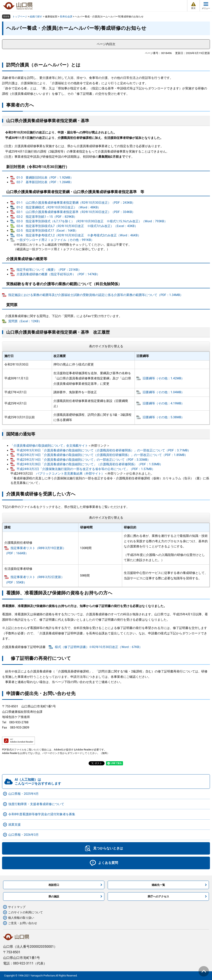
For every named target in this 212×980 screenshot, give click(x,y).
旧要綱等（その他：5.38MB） (164, 417)
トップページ (20, 17)
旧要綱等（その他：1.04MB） (164, 392)
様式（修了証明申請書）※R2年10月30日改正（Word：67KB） (99, 647)
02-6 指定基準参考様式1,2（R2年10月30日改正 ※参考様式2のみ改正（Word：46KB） (79, 235)
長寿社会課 (66, 17)
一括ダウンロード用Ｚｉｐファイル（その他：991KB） (55, 240)
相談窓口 (54, 885)
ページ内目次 (106, 44)
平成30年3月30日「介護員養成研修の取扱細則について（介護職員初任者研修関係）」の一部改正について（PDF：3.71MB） (104, 450)
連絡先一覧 (158, 885)
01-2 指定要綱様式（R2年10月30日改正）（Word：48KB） (59, 207)
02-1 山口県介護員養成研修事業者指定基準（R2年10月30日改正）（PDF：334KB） (76, 212)
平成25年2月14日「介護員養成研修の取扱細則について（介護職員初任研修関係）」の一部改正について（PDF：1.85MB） (102, 455)
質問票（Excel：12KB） (25, 321)
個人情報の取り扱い (21, 918)
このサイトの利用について (25, 912)
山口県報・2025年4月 (23, 794)
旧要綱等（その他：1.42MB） (164, 378)
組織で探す (36, 17)
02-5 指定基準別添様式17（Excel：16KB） (47, 231)
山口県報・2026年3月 (23, 835)
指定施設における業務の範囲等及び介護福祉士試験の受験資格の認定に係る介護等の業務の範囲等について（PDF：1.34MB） (96, 295)
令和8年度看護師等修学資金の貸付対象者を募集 (42, 814)
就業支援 (14, 825)
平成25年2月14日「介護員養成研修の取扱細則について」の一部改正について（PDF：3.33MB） (83, 460)
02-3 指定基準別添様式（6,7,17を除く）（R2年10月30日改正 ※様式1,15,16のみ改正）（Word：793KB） (92, 221)
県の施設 (54, 896)
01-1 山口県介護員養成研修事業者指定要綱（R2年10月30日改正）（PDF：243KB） (76, 203)
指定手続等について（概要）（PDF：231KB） (49, 270)
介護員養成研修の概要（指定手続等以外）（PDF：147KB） (58, 274)
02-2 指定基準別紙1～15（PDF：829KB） (47, 217)
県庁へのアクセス (158, 896)
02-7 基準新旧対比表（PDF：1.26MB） (45, 182)
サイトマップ (17, 907)
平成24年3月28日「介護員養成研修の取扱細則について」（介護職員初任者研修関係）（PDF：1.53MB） (90, 464)
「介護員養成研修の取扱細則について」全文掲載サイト (49, 446)
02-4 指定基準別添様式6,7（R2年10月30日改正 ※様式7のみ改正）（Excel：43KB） (77, 226)
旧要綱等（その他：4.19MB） (164, 403)
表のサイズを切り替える (106, 346)
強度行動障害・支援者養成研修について (36, 804)
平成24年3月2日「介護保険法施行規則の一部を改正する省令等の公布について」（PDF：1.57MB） (86, 469)
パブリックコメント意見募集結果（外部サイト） (70, 474)
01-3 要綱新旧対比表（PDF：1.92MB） (45, 178)
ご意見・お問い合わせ (23, 923)
